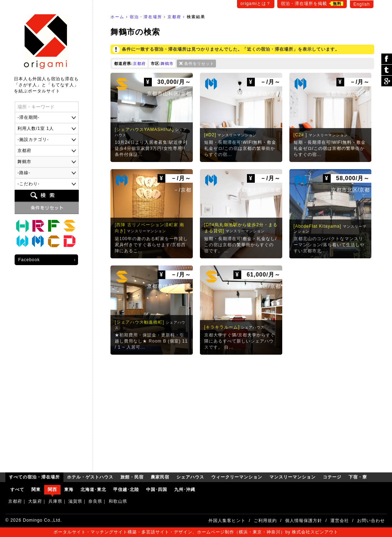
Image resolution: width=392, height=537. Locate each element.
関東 (36, 490)
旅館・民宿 (38, 226)
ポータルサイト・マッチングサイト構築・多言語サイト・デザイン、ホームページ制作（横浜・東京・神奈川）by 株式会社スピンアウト (196, 532)
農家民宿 (54, 226)
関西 (52, 490)
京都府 (174, 17)
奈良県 (95, 501)
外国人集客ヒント (227, 521)
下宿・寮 (69, 242)
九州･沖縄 (185, 490)
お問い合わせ (371, 521)
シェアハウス (69, 226)
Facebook (29, 260)
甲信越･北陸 (126, 490)
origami (47, 42)
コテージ (54, 242)
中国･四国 (157, 490)
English (362, 4)
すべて (17, 490)
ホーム (117, 17)
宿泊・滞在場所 (146, 17)
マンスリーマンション (38, 242)
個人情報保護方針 (304, 521)
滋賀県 (75, 501)
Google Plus (387, 81)
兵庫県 (55, 501)
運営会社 (340, 521)
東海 (69, 490)
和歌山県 (118, 501)
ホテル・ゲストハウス (22, 226)
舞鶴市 (167, 64)
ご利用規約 (265, 521)
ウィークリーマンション (22, 242)
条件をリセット (199, 64)
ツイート (387, 70)
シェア (387, 59)
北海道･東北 (93, 490)
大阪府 (35, 501)
